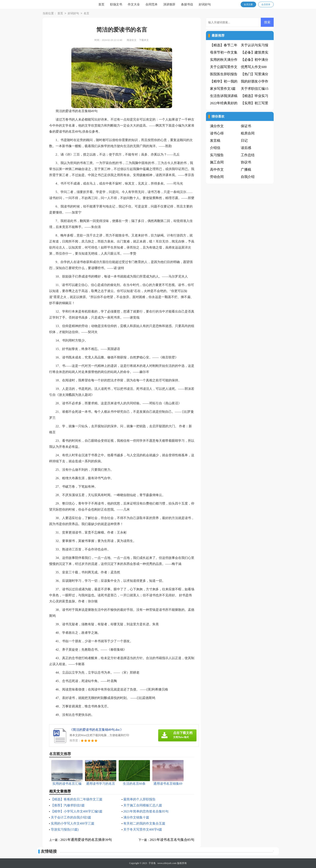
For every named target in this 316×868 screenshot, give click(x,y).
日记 (244, 141)
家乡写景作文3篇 (223, 89)
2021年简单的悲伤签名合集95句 (146, 811)
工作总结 (248, 155)
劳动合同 (217, 177)
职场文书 (116, 4)
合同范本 (152, 4)
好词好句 (205, 4)
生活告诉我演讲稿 (224, 96)
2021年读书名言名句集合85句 (172, 840)
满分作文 (217, 126)
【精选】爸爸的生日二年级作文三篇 (77, 799)
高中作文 (217, 170)
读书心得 (217, 133)
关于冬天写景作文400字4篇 (143, 829)
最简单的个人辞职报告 (139, 799)
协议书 (246, 162)
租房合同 (248, 133)
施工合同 (217, 162)
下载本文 (144, 40)
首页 (101, 4)
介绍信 (215, 148)
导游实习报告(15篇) (65, 829)
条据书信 (187, 4)
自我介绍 (248, 177)
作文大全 (134, 4)
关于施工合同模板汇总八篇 (143, 805)
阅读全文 (132, 40)
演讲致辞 (169, 4)
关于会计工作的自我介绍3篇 (71, 817)
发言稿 (215, 141)
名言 (86, 14)
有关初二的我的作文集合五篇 (144, 823)
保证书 (246, 126)
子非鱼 (152, 863)
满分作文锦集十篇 (136, 817)
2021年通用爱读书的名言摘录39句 (86, 840)
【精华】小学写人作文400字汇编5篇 (77, 811)
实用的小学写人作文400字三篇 (73, 823)
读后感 (246, 148)
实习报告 (217, 155)
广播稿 (246, 170)
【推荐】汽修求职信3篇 (68, 805)
